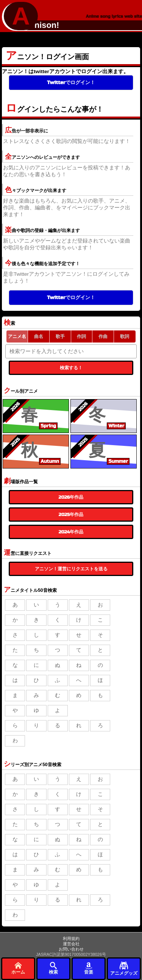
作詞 (81, 336)
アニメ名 (17, 336)
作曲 (103, 336)
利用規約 (71, 939)
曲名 (39, 336)
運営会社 (71, 944)
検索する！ (71, 368)
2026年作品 (71, 497)
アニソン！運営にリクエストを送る (71, 569)
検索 (53, 968)
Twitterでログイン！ (71, 83)
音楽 (89, 968)
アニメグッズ (124, 968)
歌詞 (125, 336)
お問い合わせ (71, 949)
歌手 (60, 336)
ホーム (18, 968)
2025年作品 (71, 515)
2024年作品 (71, 532)
